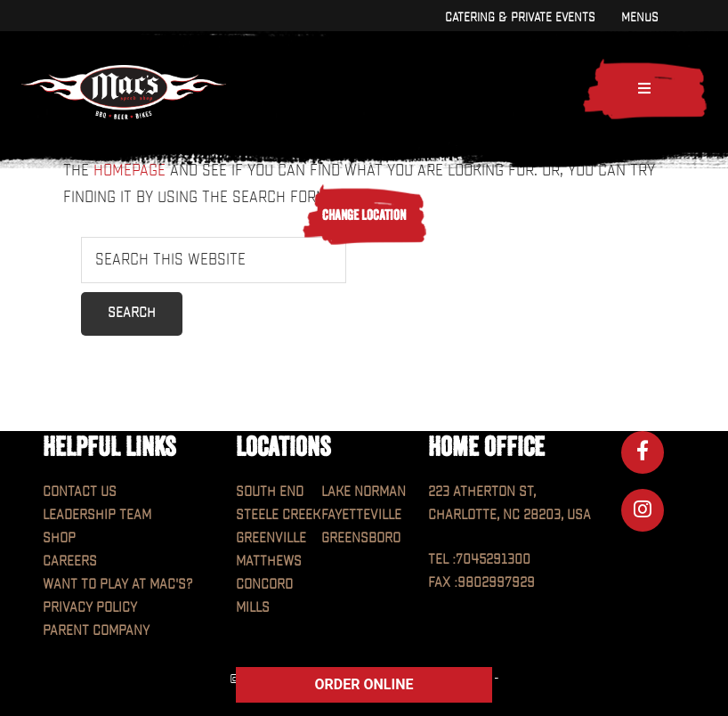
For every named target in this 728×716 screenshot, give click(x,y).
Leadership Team (97, 515)
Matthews (269, 561)
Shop (59, 538)
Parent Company (96, 631)
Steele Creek (278, 515)
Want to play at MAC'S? (117, 585)
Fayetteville (361, 515)
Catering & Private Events (520, 17)
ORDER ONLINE (364, 684)
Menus (639, 17)
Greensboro (361, 538)
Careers (70, 561)
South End (270, 492)
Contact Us (80, 492)
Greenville (271, 538)
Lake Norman (364, 492)
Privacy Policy (90, 608)
